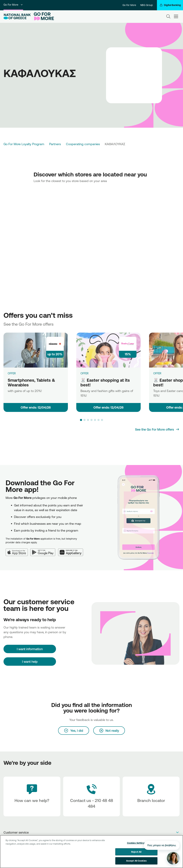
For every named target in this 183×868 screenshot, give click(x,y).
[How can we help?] (32, 796)
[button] (81, 420)
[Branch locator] (151, 796)
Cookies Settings (136, 843)
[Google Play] (44, 550)
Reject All (136, 852)
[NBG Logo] (17, 17)
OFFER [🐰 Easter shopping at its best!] (85, 373)
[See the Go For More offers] (157, 429)
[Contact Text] (92, 796)
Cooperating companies (83, 144)
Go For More (13, 5)
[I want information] (30, 649)
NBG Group (147, 5)
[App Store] (18, 550)
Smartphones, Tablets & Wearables (31, 382)
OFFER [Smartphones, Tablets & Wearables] (12, 373)
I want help (30, 662)
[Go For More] (43, 16)
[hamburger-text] (176, 17)
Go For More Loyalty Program (24, 144)
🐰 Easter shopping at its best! (105, 382)
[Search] (168, 16)
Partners (55, 144)
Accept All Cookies (136, 861)
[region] (91, 852)
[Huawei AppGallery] (72, 550)
